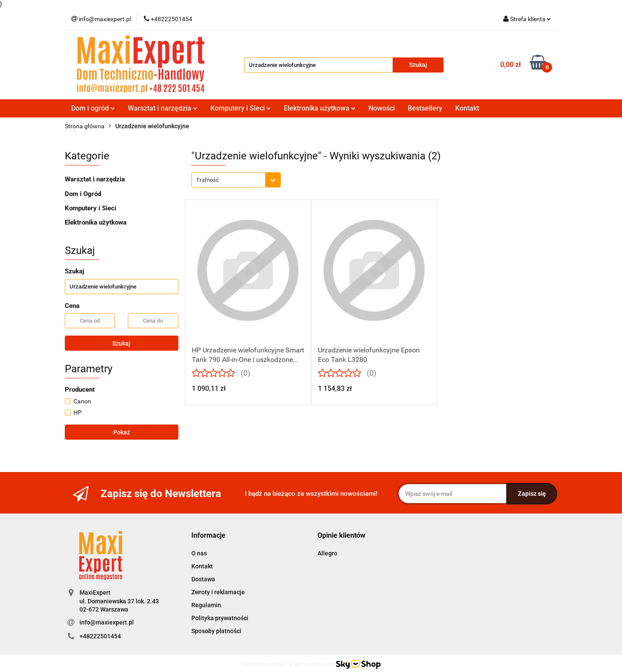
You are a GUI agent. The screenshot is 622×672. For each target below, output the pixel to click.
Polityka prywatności (220, 618)
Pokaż (122, 432)
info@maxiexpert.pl (107, 622)
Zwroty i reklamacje (218, 592)
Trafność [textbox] (208, 180)
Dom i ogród (93, 108)
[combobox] (236, 180)
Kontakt (467, 108)
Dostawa (203, 579)
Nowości (382, 108)
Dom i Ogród (83, 194)
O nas (199, 553)
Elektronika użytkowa (320, 108)
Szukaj (121, 343)
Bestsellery (425, 108)
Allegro (327, 553)
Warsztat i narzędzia (163, 108)
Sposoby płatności (216, 631)
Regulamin (206, 605)
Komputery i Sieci (241, 108)
